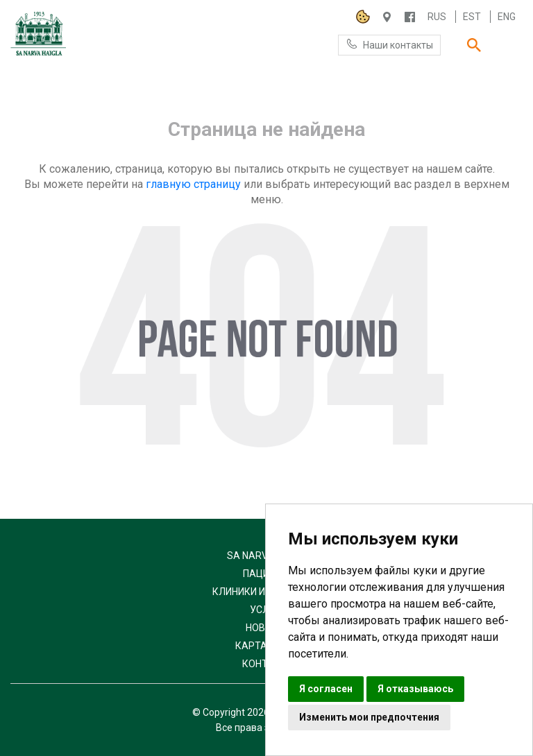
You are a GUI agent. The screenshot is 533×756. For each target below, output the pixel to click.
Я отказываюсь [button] (415, 689)
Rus (437, 17)
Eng (507, 17)
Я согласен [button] (326, 689)
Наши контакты (389, 44)
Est (472, 17)
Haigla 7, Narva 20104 (387, 17)
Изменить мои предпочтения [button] (369, 717)
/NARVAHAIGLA (410, 17)
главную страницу (193, 184)
